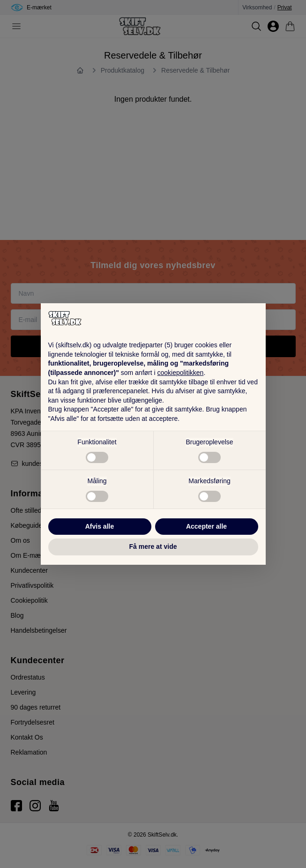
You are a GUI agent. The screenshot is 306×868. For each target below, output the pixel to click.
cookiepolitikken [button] (181, 373)
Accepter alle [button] (206, 526)
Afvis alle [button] (100, 526)
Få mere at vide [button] (153, 546)
